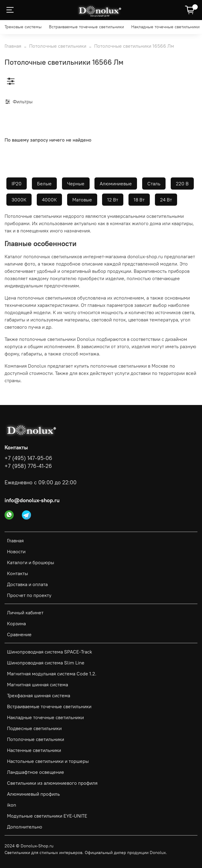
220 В (182, 184)
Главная (13, 46)
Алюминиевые (116, 184)
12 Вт (113, 200)
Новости (16, 551)
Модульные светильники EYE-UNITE (47, 816)
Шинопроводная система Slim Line (46, 663)
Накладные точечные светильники (165, 27)
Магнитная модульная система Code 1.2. (52, 674)
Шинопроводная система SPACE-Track (50, 652)
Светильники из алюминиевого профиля (52, 783)
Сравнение (19, 634)
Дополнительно (25, 827)
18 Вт (139, 200)
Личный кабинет (25, 612)
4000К (49, 200)
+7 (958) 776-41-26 (28, 466)
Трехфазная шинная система (39, 695)
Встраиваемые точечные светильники (86, 27)
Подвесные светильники (34, 728)
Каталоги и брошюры (31, 562)
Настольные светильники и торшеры (48, 761)
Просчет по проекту (29, 595)
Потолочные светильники (58, 46)
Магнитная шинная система (38, 684)
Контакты (17, 573)
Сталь (154, 184)
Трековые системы (23, 27)
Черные (76, 184)
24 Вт (166, 200)
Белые (44, 184)
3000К (19, 200)
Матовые (82, 200)
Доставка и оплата (27, 584)
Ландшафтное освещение (36, 772)
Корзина (16, 623)
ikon (12, 805)
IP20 (17, 184)
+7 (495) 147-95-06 (28, 458)
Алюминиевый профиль (33, 794)
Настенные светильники (34, 750)
